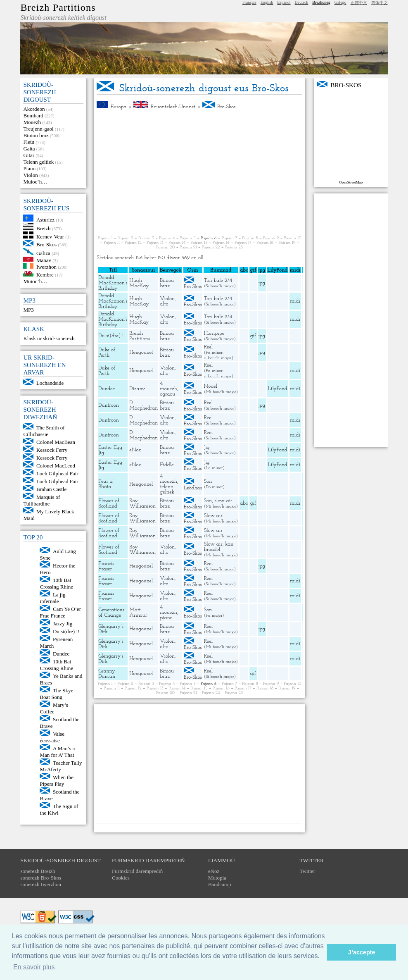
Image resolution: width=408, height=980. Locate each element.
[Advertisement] (199, 173)
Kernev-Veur (50, 237)
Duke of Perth (107, 353)
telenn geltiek (167, 489)
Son (208, 481)
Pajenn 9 (271, 238)
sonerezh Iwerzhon (41, 884)
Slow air (213, 516)
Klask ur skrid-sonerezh (49, 338)
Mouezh (32, 122)
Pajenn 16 (221, 243)
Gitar (29, 155)
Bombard (33, 116)
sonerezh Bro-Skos (41, 878)
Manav (44, 260)
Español (284, 2)
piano (166, 618)
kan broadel (219, 547)
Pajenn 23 (234, 247)
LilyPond (278, 389)
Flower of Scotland (109, 503)
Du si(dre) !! (66, 631)
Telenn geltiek (38, 162)
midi (295, 301)
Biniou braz (36, 135)
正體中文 (359, 3)
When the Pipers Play (57, 781)
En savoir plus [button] (34, 967)
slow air (224, 501)
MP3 (28, 310)
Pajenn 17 (243, 243)
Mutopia (217, 878)
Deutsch (302, 2)
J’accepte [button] (362, 952)
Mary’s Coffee (54, 708)
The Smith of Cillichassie (44, 431)
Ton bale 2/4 (218, 280)
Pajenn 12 (133, 243)
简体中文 (380, 3)
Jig (207, 447)
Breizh (44, 228)
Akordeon (34, 109)
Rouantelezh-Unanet (173, 107)
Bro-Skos (46, 244)
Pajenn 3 (146, 238)
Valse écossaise (52, 737)
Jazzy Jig (63, 624)
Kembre (45, 275)
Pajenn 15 (199, 243)
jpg (262, 283)
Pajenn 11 (111, 243)
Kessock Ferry (52, 450)
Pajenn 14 (177, 243)
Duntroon (109, 405)
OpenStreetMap (351, 182)
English (267, 2)
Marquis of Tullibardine (42, 500)
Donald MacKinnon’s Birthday (113, 283)
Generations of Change (111, 613)
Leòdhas (193, 488)
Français (249, 2)
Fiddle (167, 465)
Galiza (43, 253)
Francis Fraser (106, 566)
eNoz (135, 450)
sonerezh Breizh (38, 871)
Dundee (61, 654)
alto (164, 304)
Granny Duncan (107, 674)
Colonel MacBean (56, 442)
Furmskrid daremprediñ (137, 871)
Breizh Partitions (58, 7)
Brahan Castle (51, 489)
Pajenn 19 (287, 243)
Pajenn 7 (230, 238)
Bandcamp (220, 884)
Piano (29, 168)
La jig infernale (52, 598)
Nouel (211, 386)
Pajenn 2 (126, 238)
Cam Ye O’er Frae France (60, 612)
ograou (167, 394)
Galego (340, 2)
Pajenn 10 (293, 238)
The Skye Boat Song (56, 694)
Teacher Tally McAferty (61, 766)
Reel (208, 347)
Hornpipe (214, 333)
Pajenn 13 (155, 243)
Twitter (307, 871)
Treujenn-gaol (38, 129)
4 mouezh (168, 386)
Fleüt (29, 142)
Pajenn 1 (105, 238)
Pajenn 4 (167, 238)
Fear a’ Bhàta (106, 484)
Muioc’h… (35, 182)
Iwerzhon (46, 267)
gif (253, 336)
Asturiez (45, 220)
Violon (30, 175)
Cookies (121, 878)
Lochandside (50, 383)
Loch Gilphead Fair (57, 473)
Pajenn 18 (265, 243)
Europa (119, 107)
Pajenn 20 (165, 247)
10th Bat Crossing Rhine (56, 583)
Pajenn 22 (211, 247)
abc (244, 503)
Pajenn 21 (188, 247)
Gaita (29, 149)
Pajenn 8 (250, 238)
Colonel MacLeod (56, 466)
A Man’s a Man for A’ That (57, 752)
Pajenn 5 (188, 238)
